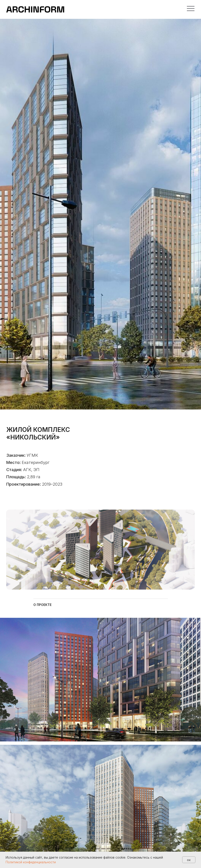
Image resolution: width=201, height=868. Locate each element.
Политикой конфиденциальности (31, 862)
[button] (191, 9)
